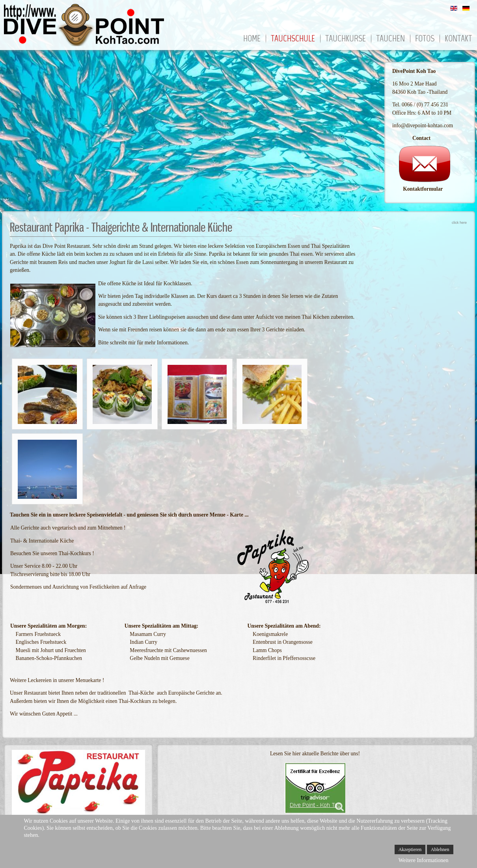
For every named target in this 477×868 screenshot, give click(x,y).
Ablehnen (440, 849)
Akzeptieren (410, 849)
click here (459, 223)
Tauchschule (293, 39)
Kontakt (458, 39)
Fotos (425, 39)
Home (252, 39)
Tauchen (390, 39)
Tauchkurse (346, 39)
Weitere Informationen (424, 860)
